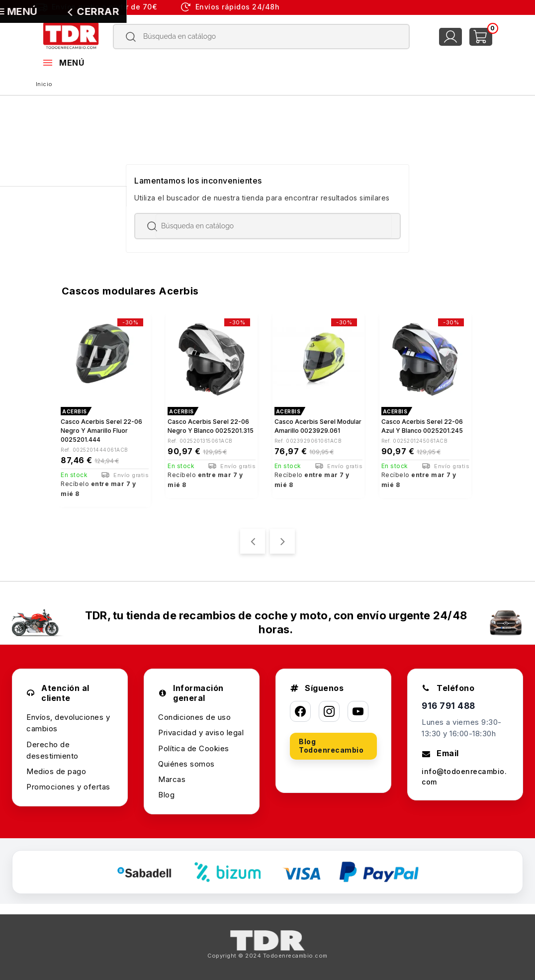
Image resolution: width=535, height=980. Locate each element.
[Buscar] (262, 37)
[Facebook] (300, 707)
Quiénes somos (186, 759)
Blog (166, 790)
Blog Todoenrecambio (331, 741)
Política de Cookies (194, 744)
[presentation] (253, 536)
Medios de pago (56, 767)
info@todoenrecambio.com (465, 773)
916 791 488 (450, 702)
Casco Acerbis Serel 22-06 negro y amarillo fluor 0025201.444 (101, 431)
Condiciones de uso (194, 713)
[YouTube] (358, 707)
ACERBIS (75, 411)
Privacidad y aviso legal (201, 728)
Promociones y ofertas (68, 782)
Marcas (172, 775)
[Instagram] (329, 707)
